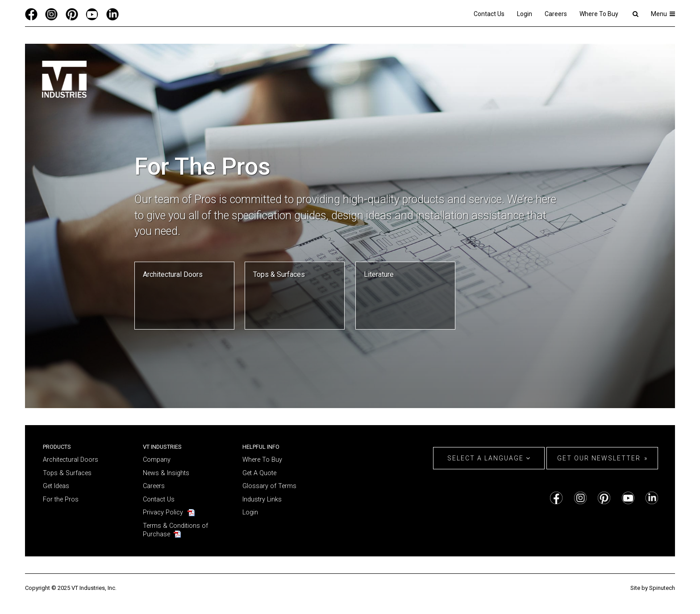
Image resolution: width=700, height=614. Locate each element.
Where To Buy (599, 14)
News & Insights (166, 473)
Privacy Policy (163, 512)
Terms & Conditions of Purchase (175, 530)
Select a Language (489, 458)
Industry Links (262, 499)
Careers (556, 14)
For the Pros (61, 499)
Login (525, 14)
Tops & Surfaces (67, 473)
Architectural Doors (71, 460)
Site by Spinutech (653, 588)
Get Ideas (56, 486)
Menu (663, 14)
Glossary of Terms (269, 486)
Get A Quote (259, 473)
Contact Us (489, 14)
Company (157, 460)
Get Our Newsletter (599, 458)
